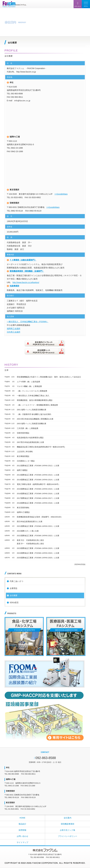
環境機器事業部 (68, 824)
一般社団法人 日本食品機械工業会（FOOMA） (28, 322)
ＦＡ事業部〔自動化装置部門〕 (23, 260)
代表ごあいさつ (16, 581)
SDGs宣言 (14, 602)
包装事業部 (14, 286)
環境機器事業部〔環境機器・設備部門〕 (27, 271)
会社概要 (14, 595)
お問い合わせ (22, 836)
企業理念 (14, 588)
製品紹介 (22, 824)
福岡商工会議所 (14, 329)
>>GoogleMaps (61, 194)
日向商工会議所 (14, 332)
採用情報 (22, 830)
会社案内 (68, 818)
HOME (22, 818)
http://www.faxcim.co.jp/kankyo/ (26, 282)
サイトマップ (22, 842)
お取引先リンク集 (68, 830)
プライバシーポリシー (68, 836)
